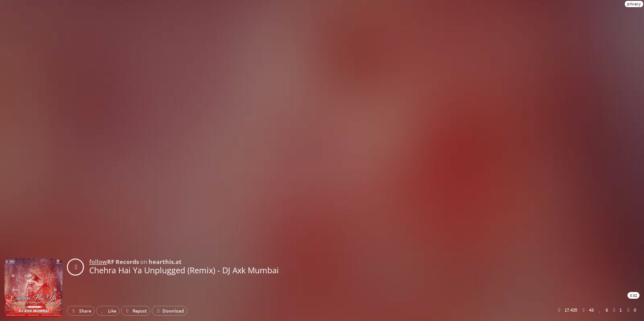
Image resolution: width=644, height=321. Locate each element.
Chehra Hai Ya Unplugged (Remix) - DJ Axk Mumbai (184, 270)
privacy (634, 4)
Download (170, 311)
